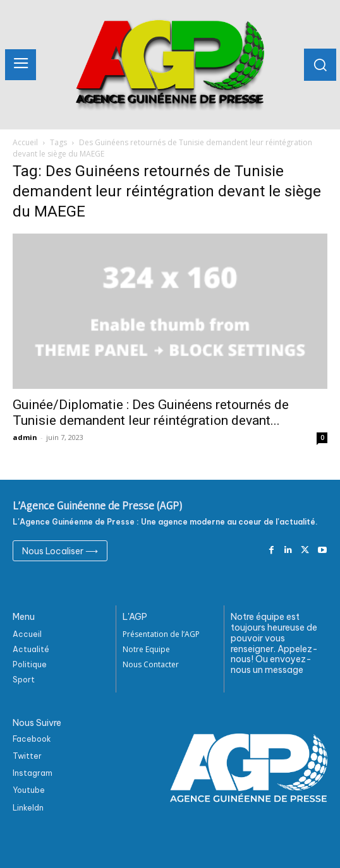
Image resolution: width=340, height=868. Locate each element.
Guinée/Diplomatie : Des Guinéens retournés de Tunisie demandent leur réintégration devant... (151, 413)
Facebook (32, 739)
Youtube (29, 790)
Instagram (33, 773)
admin (25, 437)
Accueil (25, 142)
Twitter (27, 756)
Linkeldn (28, 808)
